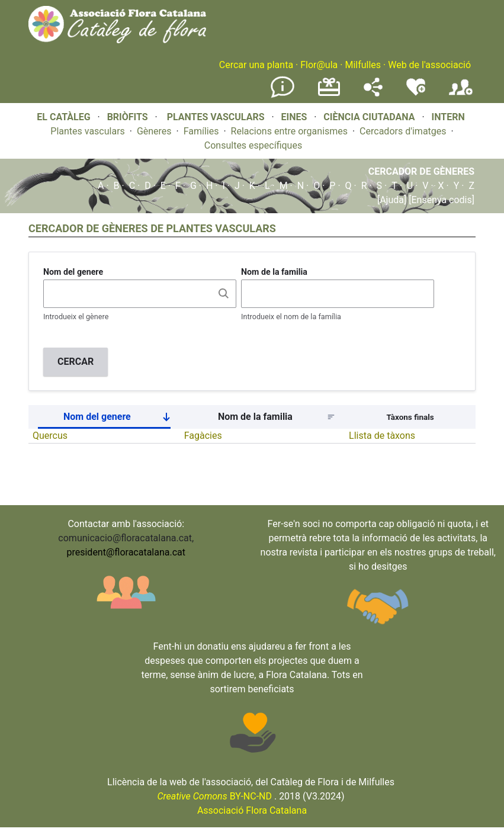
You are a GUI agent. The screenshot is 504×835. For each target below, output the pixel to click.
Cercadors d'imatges (403, 131)
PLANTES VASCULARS (216, 117)
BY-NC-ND (214, 796)
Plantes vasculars (88, 131)
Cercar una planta (256, 65)
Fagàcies (203, 436)
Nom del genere (73, 272)
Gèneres (154, 131)
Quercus (50, 436)
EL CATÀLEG (63, 117)
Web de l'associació (429, 65)
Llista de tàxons (382, 436)
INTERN (448, 117)
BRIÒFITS (129, 117)
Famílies (201, 131)
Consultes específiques (253, 145)
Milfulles (363, 65)
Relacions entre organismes (290, 131)
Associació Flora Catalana (252, 810)
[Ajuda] (392, 200)
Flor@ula (319, 65)
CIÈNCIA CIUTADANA (369, 117)
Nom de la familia (274, 272)
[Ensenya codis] (440, 200)
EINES (294, 117)
